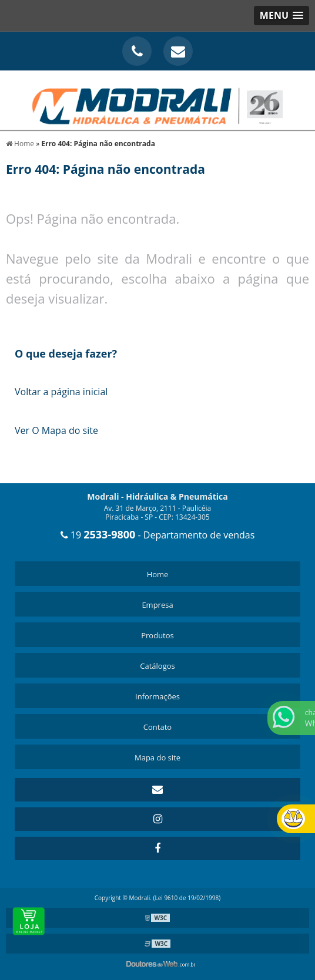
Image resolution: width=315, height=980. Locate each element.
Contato (157, 727)
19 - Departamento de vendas (158, 535)
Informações (157, 696)
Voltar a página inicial (61, 392)
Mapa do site (157, 757)
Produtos (157, 635)
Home (158, 574)
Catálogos (157, 666)
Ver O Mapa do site (56, 430)
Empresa (157, 605)
